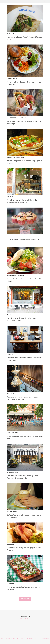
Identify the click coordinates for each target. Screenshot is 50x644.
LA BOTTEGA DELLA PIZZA (15, 157)
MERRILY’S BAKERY (13, 236)
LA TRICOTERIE (12, 78)
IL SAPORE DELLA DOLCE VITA (17, 118)
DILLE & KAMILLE (13, 472)
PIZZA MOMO (11, 584)
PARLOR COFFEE (12, 511)
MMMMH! (10, 354)
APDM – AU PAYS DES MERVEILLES (18, 275)
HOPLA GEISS (11, 34)
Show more (25, 599)
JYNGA (9, 315)
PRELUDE (10, 197)
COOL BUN (10, 544)
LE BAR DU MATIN (13, 433)
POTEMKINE (11, 393)
